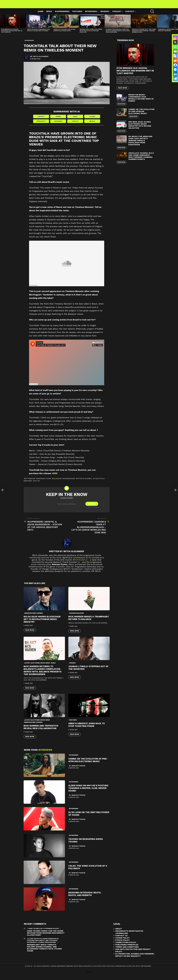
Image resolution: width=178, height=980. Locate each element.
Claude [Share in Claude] (92, 119)
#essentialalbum (76, 616)
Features (77, 14)
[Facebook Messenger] (175, 70)
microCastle (80, 563)
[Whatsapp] (175, 47)
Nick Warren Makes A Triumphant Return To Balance (89, 621)
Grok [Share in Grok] (75, 119)
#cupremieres (62, 14)
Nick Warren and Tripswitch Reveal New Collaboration (41, 730)
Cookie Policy (122, 941)
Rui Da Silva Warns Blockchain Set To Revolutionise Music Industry (42, 622)
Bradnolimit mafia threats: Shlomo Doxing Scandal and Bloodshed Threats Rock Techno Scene (44, 951)
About (119, 932)
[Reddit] (175, 60)
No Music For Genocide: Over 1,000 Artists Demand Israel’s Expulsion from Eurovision (118, 33)
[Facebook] (175, 65)
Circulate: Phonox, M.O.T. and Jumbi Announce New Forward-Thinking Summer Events (144, 33)
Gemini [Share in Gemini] (58, 119)
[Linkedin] (175, 74)
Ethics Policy (122, 943)
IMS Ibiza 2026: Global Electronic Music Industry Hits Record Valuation (91, 33)
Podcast (117, 14)
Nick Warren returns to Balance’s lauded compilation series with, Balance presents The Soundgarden (43, 673)
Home (41, 14)
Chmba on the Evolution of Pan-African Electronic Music (65, 33)
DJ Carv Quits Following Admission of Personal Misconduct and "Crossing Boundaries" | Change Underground (43, 943)
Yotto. (37, 484)
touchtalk (99, 481)
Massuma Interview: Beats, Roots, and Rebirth (85, 897)
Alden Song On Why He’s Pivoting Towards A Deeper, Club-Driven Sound (88, 791)
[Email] (175, 51)
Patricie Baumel (85, 481)
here (55, 476)
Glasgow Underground (64, 481)
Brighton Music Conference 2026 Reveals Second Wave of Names (39, 33)
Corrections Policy (126, 945)
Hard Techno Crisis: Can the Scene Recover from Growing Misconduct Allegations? (46, 936)
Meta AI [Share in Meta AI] (92, 124)
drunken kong (44, 481)
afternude (30, 481)
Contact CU (121, 938)
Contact (130, 14)
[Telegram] (175, 79)
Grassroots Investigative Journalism (129, 935)
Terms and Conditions (127, 950)
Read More (30, 633)
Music (53, 666)
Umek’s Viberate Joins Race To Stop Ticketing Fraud (87, 728)
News (49, 14)
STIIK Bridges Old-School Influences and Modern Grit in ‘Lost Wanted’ (12, 33)
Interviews (91, 14)
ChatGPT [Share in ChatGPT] (41, 119)
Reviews (105, 14)
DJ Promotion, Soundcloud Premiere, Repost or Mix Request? (135, 958)
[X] (175, 42)
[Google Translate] (175, 56)
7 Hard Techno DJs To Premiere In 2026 (43, 931)
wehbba (28, 484)
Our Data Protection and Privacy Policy (133, 953)
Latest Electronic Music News (37, 666)
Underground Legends (34, 616)
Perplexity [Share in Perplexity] (41, 124)
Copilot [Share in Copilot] (75, 124)
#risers (72, 666)
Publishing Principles (127, 947)
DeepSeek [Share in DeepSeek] (58, 124)
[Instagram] (175, 38)
